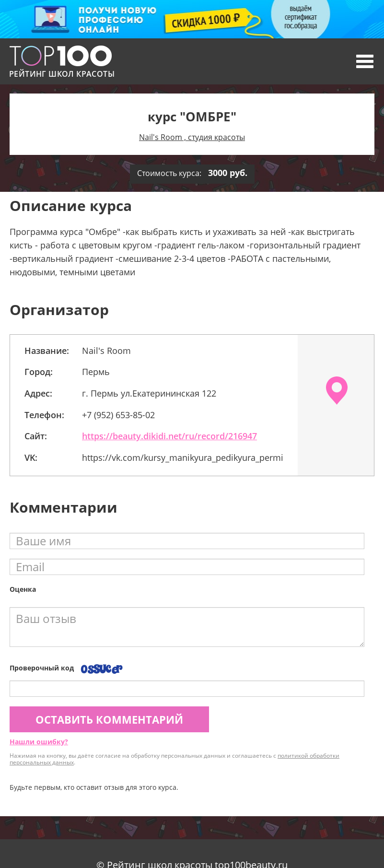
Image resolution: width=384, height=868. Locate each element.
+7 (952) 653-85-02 (118, 415)
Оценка (23, 589)
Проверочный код (42, 668)
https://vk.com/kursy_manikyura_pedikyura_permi (183, 457)
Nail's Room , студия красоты (192, 137)
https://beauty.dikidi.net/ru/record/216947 (169, 436)
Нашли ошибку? (39, 742)
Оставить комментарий (109, 719)
